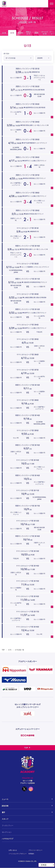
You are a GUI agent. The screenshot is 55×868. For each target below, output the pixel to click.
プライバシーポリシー (35, 850)
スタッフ (5, 819)
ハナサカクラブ (8, 839)
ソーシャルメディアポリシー (18, 854)
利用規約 (31, 854)
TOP (3, 650)
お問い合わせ (13, 850)
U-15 (10, 650)
